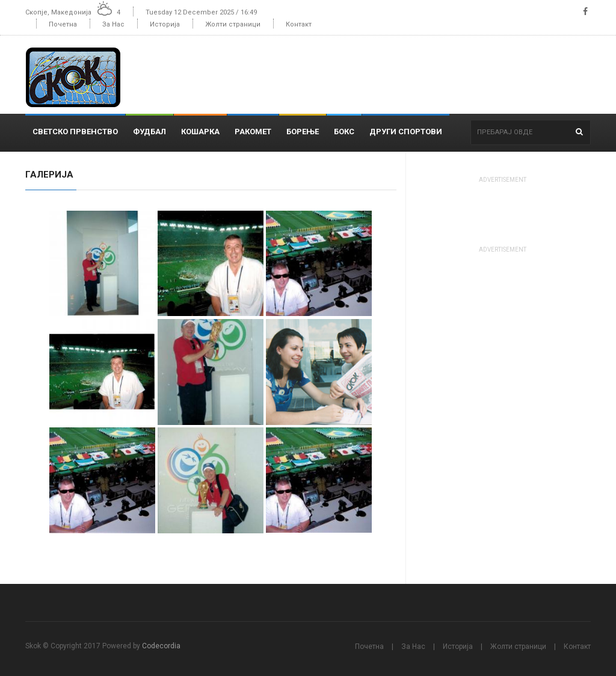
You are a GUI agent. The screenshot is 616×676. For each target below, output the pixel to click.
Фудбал (149, 132)
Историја (165, 24)
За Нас (113, 24)
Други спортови (406, 132)
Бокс (344, 132)
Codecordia (161, 646)
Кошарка (200, 132)
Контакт (299, 24)
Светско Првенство (75, 132)
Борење (303, 132)
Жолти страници (233, 24)
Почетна (63, 24)
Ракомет (253, 132)
